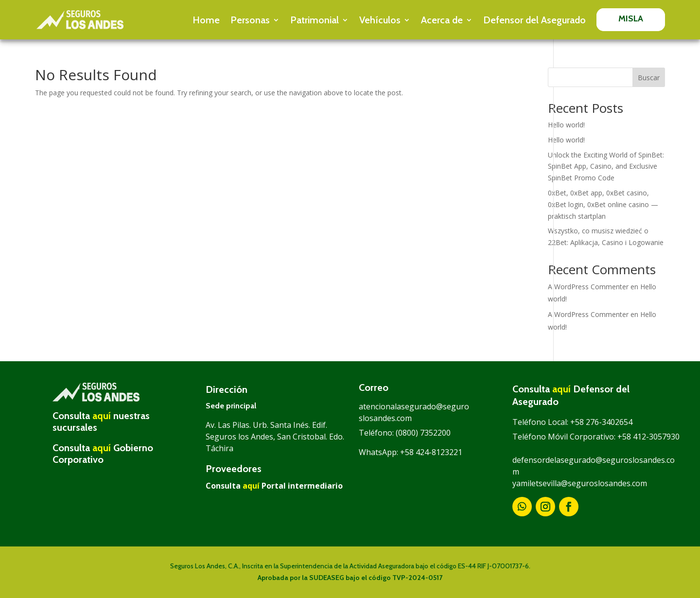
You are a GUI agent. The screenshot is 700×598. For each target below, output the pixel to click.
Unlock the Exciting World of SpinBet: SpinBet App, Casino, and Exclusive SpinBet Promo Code (606, 167)
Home (206, 20)
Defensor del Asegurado (534, 20)
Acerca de (442, 20)
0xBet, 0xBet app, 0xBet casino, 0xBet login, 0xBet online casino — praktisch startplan (603, 204)
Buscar (649, 78)
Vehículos (380, 20)
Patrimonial (315, 20)
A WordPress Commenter (588, 287)
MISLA (631, 18)
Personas (250, 20)
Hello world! (566, 125)
